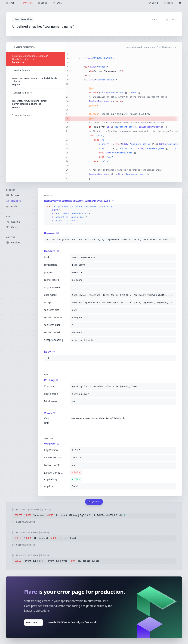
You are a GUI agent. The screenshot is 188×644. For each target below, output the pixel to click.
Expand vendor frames (24, 47)
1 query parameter (24, 522)
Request (11, 190)
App (8, 216)
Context (11, 237)
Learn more (33, 623)
